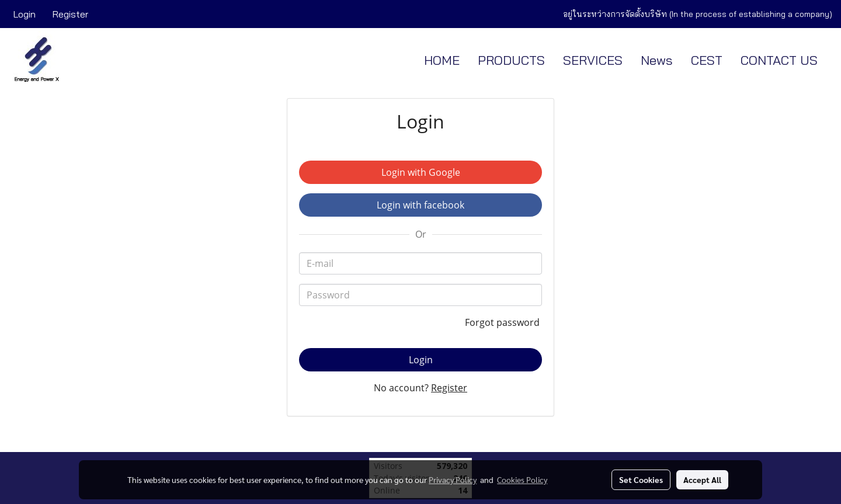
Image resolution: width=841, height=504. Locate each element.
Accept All (702, 479)
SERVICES (593, 60)
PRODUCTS (511, 60)
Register (70, 14)
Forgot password (503, 322)
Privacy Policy (453, 479)
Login (25, 14)
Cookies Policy (522, 479)
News (657, 60)
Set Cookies (641, 479)
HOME (442, 60)
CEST (707, 60)
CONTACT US (779, 60)
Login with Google (421, 172)
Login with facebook (420, 205)
